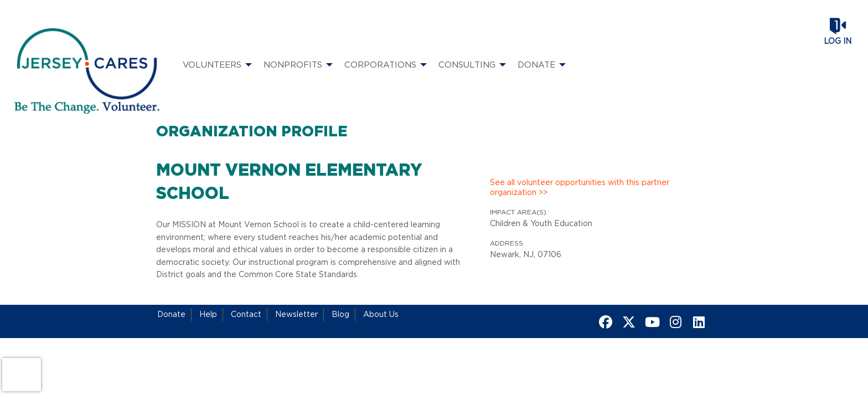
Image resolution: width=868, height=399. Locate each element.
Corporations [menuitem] (380, 65)
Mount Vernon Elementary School (289, 182)
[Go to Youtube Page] (650, 322)
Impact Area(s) (518, 212)
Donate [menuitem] (536, 65)
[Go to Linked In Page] (697, 322)
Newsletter (296, 315)
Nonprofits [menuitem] (293, 65)
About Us (381, 315)
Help (208, 315)
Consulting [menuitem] (467, 65)
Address (507, 243)
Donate (171, 315)
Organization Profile (252, 132)
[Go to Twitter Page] (627, 322)
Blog (340, 315)
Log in (838, 42)
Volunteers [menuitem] (212, 65)
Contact (246, 315)
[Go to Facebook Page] (604, 322)
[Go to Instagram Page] (674, 322)
